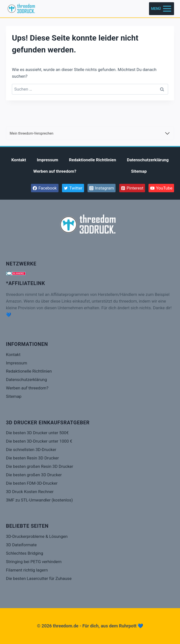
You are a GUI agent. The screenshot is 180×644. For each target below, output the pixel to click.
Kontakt (19, 160)
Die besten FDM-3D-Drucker (32, 483)
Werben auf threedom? (55, 171)
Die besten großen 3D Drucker (34, 475)
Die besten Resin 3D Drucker (32, 458)
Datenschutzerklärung (148, 160)
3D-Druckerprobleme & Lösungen (37, 536)
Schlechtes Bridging (25, 553)
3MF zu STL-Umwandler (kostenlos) (39, 500)
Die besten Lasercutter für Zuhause (39, 578)
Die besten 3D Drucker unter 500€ (37, 433)
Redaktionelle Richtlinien (92, 160)
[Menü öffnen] (162, 9)
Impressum (48, 160)
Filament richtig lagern (27, 570)
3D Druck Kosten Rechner (30, 492)
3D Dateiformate (21, 545)
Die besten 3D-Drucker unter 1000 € (39, 441)
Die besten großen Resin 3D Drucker (40, 466)
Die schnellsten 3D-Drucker (31, 450)
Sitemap (139, 171)
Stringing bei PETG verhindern (34, 562)
